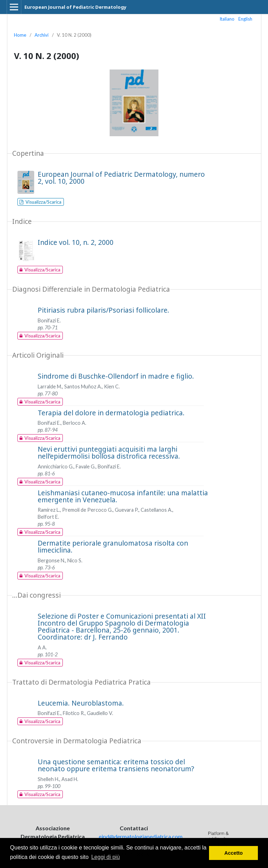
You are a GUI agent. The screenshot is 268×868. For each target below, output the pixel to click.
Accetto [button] (234, 853)
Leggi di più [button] (105, 857)
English (245, 19)
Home (20, 35)
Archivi (42, 35)
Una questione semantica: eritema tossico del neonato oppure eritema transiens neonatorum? (116, 765)
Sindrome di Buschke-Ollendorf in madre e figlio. (116, 376)
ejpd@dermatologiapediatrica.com (141, 836)
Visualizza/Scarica (43, 202)
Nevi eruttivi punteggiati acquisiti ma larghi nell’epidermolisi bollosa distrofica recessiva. (109, 453)
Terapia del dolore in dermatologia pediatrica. (111, 413)
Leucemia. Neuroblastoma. (81, 703)
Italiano (227, 19)
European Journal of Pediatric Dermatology (75, 7)
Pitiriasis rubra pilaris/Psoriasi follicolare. (103, 310)
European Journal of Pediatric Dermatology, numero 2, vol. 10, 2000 (121, 178)
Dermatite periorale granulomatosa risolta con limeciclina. (113, 546)
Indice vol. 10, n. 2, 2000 (76, 242)
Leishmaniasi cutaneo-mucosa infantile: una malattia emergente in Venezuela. (123, 496)
